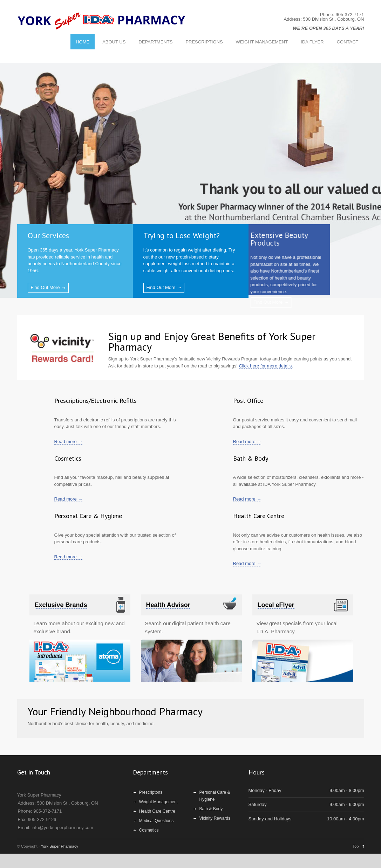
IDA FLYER (312, 42)
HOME (83, 42)
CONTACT (348, 42)
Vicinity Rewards (215, 818)
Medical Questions (157, 821)
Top (356, 846)
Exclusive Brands (61, 605)
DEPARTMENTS (155, 42)
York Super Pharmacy (59, 846)
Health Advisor (168, 605)
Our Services (48, 235)
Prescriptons (151, 792)
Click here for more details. (266, 366)
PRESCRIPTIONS (204, 42)
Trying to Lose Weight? (181, 235)
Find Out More (45, 287)
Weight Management (159, 802)
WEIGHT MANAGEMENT (262, 42)
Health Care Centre (157, 811)
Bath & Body (211, 809)
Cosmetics (149, 830)
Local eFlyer (276, 605)
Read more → (69, 442)
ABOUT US (114, 42)
